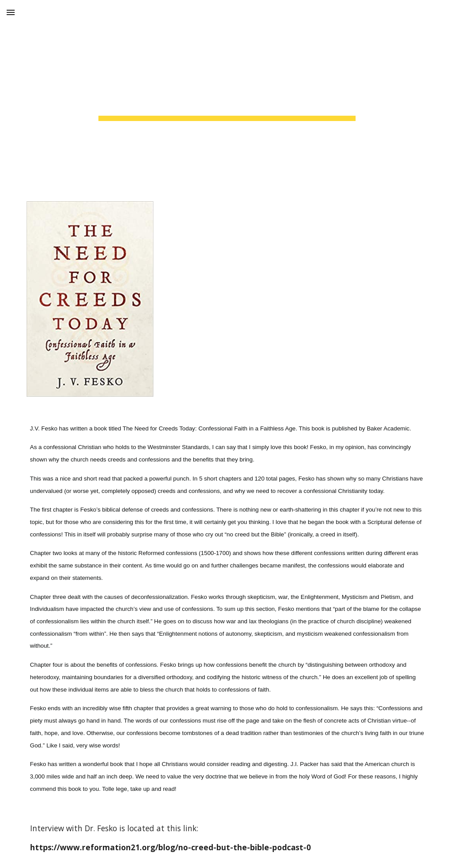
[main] (227, 95)
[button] (11, 12)
